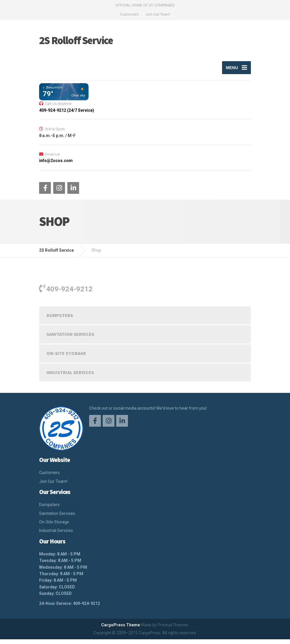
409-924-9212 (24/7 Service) (67, 115)
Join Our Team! (158, 14)
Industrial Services (70, 377)
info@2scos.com (56, 165)
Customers (129, 14)
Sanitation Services (70, 339)
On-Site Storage (66, 358)
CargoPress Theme (121, 630)
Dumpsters (60, 320)
